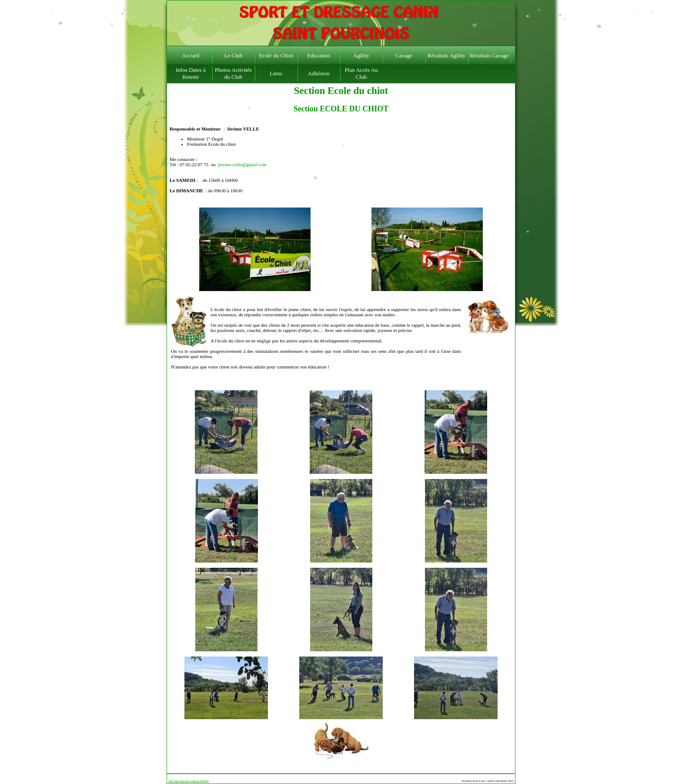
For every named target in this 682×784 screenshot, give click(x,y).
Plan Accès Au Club (361, 73)
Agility (361, 55)
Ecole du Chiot (276, 55)
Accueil (191, 55)
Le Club (233, 55)
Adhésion (319, 73)
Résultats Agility (446, 55)
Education (319, 55)
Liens (276, 73)
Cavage (404, 55)
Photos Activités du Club (233, 73)
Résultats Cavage (489, 55)
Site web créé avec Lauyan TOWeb (189, 781)
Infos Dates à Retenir (191, 73)
